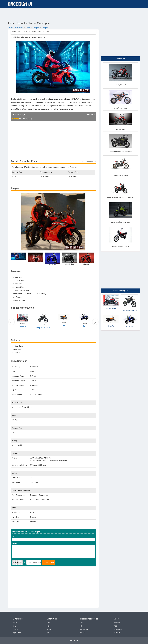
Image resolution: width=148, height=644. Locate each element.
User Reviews (44, 32)
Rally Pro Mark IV (43, 328)
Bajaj (48, 626)
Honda (49, 629)
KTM (48, 623)
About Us (117, 623)
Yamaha (15, 629)
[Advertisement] (74, 14)
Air (64, 325)
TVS (48, 633)
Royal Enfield (17, 633)
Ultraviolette (84, 629)
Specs (34, 32)
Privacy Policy (119, 629)
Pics (20, 32)
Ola (81, 626)
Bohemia (23, 327)
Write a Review (90, 115)
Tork (82, 623)
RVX (84, 326)
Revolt (82, 633)
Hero (14, 626)
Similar (27, 32)
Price (14, 32)
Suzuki (15, 623)
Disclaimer (118, 633)
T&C (116, 626)
